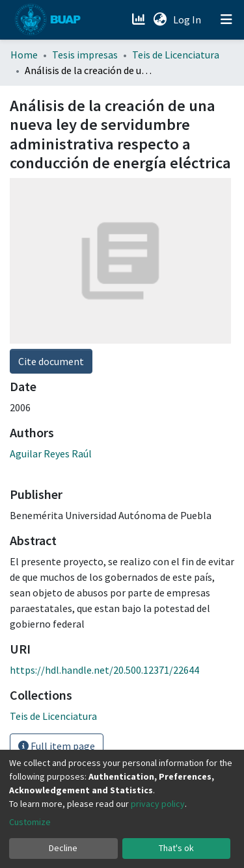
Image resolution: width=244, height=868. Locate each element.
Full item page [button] (57, 746)
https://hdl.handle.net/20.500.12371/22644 (104, 670)
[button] (160, 19)
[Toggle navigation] (226, 19)
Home (24, 55)
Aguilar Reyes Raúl (51, 453)
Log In (188, 19)
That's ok (176, 848)
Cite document (51, 361)
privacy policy (158, 804)
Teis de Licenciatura (176, 55)
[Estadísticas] (140, 19)
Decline (63, 848)
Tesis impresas (85, 55)
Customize (30, 822)
